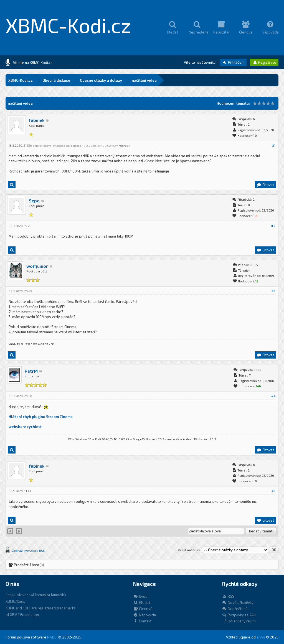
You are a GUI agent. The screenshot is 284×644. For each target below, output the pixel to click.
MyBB (52, 637)
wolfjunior (37, 266)
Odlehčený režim (239, 621)
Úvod (140, 596)
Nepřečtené (235, 609)
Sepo (34, 201)
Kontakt (142, 621)
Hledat (142, 602)
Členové (143, 609)
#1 (274, 145)
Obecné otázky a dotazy (101, 80)
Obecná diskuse (56, 80)
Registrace (264, 62)
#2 (273, 226)
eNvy (261, 637)
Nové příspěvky (238, 602)
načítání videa (144, 80)
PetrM (31, 371)
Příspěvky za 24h (239, 615)
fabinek (37, 120)
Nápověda (144, 615)
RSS (228, 596)
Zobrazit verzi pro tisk (28, 551)
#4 (273, 396)
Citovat (265, 185)
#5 (273, 491)
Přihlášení (233, 62)
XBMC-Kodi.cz (68, 25)
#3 (273, 291)
